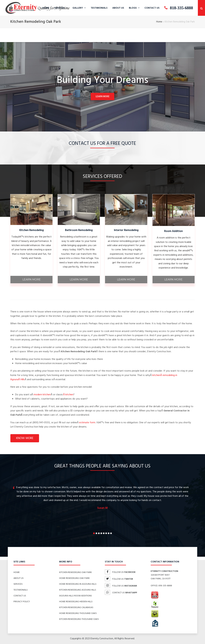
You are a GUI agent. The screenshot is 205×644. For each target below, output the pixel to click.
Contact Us (20, 596)
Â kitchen (68, 395)
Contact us (121, 593)
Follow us (120, 572)
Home (159, 22)
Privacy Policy (22, 602)
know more (25, 438)
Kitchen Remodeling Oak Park (76, 572)
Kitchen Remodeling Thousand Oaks (79, 619)
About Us (19, 578)
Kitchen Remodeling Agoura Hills (78, 590)
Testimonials (21, 590)
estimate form (87, 423)
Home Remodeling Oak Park (74, 578)
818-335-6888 (165, 586)
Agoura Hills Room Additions (76, 596)
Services (18, 584)
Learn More (32, 279)
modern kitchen (42, 395)
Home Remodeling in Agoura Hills (78, 584)
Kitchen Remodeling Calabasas (76, 608)
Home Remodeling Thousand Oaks (78, 613)
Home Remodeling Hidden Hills (76, 602)
